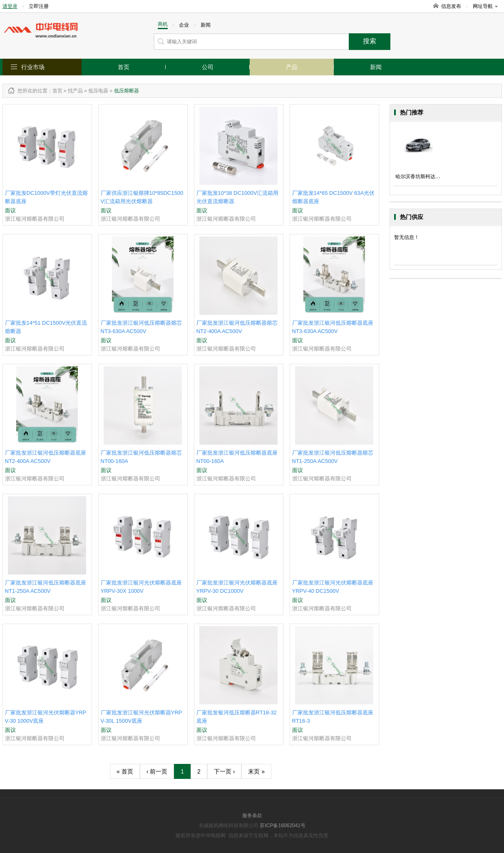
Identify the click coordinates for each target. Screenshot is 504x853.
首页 (124, 67)
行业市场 (33, 67)
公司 (208, 67)
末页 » (256, 771)
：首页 (55, 91)
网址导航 (485, 6)
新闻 (376, 67)
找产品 (75, 91)
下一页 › (225, 771)
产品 (292, 67)
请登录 (10, 6)
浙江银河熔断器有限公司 (35, 219)
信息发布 (451, 6)
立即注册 (39, 6)
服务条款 (252, 816)
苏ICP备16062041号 (282, 826)
